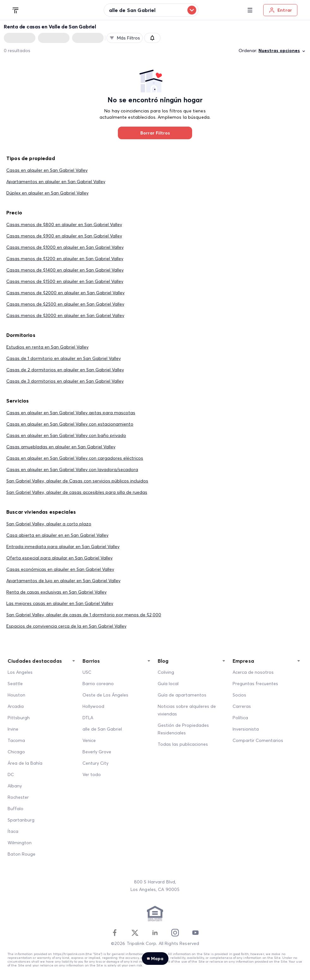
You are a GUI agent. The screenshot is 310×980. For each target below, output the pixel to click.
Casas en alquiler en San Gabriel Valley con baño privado (66, 435)
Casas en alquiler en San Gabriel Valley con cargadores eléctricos (75, 458)
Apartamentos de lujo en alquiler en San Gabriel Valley (63, 581)
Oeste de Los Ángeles (105, 695)
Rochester (18, 797)
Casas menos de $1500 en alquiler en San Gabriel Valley (65, 281)
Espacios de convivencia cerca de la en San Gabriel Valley (66, 626)
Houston (16, 695)
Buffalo (15, 809)
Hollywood (93, 706)
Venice (89, 740)
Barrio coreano (98, 684)
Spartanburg (21, 820)
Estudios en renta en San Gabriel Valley (47, 347)
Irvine (13, 729)
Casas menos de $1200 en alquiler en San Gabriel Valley (65, 259)
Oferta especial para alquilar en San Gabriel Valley (59, 558)
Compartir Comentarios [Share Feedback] (258, 740)
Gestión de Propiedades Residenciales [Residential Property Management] (183, 729)
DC (11, 774)
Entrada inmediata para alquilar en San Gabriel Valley (63, 547)
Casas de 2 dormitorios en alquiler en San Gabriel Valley (65, 370)
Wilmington (20, 843)
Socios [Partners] (239, 695)
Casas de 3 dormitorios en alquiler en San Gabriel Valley (65, 381)
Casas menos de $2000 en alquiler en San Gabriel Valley (65, 293)
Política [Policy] (240, 718)
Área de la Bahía (25, 763)
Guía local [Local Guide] (168, 684)
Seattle (15, 684)
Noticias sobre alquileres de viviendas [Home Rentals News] (187, 710)
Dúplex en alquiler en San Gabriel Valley (47, 193)
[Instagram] (175, 933)
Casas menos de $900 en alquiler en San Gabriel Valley (64, 236)
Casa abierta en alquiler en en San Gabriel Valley (57, 535)
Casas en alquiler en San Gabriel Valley (47, 170)
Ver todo (92, 774)
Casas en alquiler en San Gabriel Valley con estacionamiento (70, 424)
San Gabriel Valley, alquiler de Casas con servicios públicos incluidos (77, 481)
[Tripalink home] (16, 10)
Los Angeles (20, 672)
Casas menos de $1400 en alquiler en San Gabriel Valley (65, 270)
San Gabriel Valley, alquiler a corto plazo (49, 524)
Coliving (166, 672)
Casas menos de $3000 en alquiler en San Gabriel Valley (65, 315)
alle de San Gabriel (102, 729)
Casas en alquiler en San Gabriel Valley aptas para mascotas (71, 413)
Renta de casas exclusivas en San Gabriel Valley (56, 592)
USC (87, 672)
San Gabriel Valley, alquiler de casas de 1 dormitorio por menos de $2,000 (84, 615)
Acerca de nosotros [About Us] (253, 672)
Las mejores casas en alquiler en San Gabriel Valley (60, 603)
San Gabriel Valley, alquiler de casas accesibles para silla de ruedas (77, 492)
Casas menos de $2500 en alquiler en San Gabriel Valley (65, 304)
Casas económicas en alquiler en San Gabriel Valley (60, 569)
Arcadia (16, 706)
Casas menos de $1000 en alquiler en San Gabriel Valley (65, 247)
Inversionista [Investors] (246, 729)
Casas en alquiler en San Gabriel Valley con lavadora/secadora (72, 469)
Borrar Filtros (155, 133)
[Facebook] (115, 933)
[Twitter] (135, 933)
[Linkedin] (155, 933)
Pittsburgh (19, 718)
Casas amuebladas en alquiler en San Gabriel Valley (61, 447)
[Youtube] (195, 933)
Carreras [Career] (242, 706)
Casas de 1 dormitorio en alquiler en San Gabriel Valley (64, 358)
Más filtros (125, 38)
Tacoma (16, 740)
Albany (15, 786)
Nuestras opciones (282, 51)
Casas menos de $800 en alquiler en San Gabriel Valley (64, 224)
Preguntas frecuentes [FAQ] (255, 684)
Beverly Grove (97, 752)
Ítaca (13, 831)
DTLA (88, 718)
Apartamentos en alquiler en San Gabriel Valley (56, 182)
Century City (95, 763)
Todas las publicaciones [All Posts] (183, 744)
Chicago (16, 752)
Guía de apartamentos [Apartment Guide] (182, 695)
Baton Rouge (21, 854)
